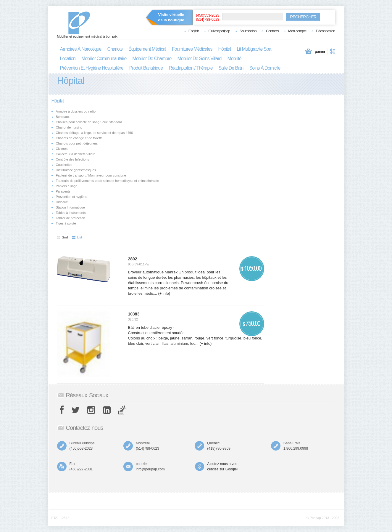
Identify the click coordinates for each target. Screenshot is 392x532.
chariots (115, 49)
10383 (134, 314)
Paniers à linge (67, 186)
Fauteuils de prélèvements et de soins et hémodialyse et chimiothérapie (108, 181)
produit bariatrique (146, 68)
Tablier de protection (71, 218)
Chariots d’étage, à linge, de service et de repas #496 (95, 133)
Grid (63, 237)
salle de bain (231, 68)
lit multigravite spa (254, 49)
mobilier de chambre (152, 59)
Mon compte (297, 31)
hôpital (224, 49)
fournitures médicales (192, 49)
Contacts (272, 31)
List (77, 237)
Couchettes (64, 165)
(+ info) (164, 293)
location (68, 59)
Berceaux (63, 117)
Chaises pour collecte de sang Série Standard (89, 122)
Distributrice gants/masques (76, 170)
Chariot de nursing (69, 127)
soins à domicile (265, 68)
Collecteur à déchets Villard (76, 154)
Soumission (248, 31)
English (194, 31)
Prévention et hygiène (72, 197)
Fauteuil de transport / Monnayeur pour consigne (91, 175)
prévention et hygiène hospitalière (92, 68)
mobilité (234, 59)
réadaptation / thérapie (191, 68)
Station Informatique (70, 207)
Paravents (63, 191)
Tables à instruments (71, 213)
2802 (133, 259)
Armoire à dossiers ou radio (76, 111)
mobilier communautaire (104, 59)
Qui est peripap (219, 31)
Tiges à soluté (66, 223)
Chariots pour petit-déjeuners (77, 143)
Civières (62, 149)
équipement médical (147, 49)
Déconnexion (326, 31)
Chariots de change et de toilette (79, 138)
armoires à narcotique (81, 49)
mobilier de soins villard (199, 59)
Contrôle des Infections (73, 159)
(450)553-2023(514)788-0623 (208, 17)
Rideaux (62, 202)
